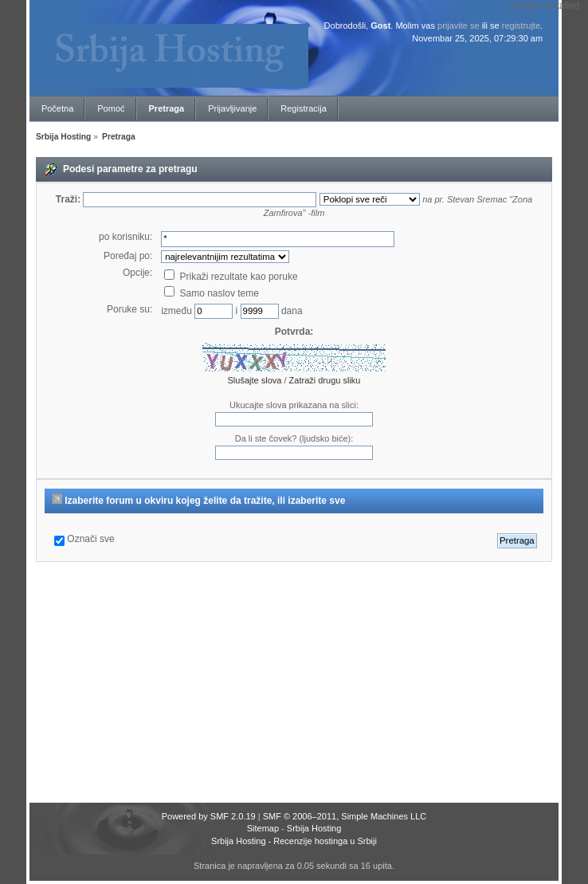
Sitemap (263, 828)
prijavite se (459, 26)
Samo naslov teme (212, 293)
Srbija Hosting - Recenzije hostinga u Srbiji (294, 841)
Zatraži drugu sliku (325, 380)
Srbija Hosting (314, 828)
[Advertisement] (310, 683)
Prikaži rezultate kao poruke (231, 277)
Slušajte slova (255, 380)
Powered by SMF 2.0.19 (209, 816)
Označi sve (90, 539)
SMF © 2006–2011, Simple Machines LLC (345, 816)
